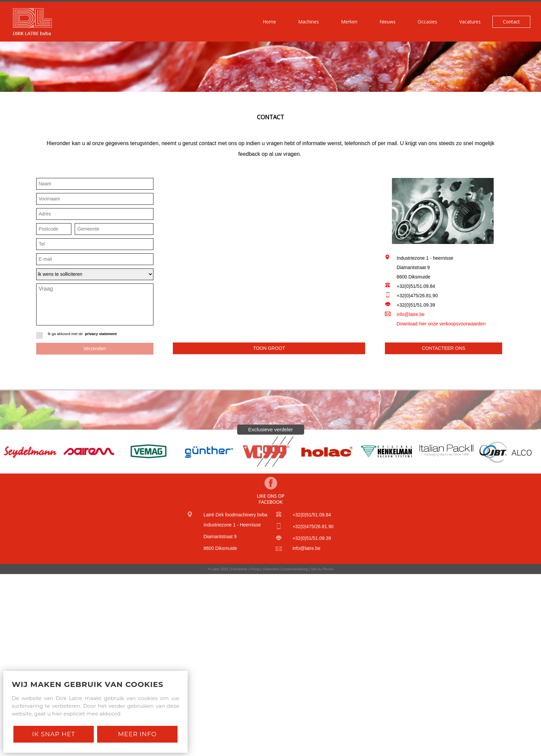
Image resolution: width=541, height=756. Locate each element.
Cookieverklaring (295, 569)
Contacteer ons (444, 348)
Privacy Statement (264, 569)
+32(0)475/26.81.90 (417, 296)
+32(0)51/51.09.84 (416, 286)
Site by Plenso (322, 569)
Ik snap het (54, 734)
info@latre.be (411, 314)
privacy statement (101, 334)
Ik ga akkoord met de (95, 335)
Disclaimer (239, 569)
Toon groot (269, 348)
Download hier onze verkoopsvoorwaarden (441, 324)
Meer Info (137, 734)
